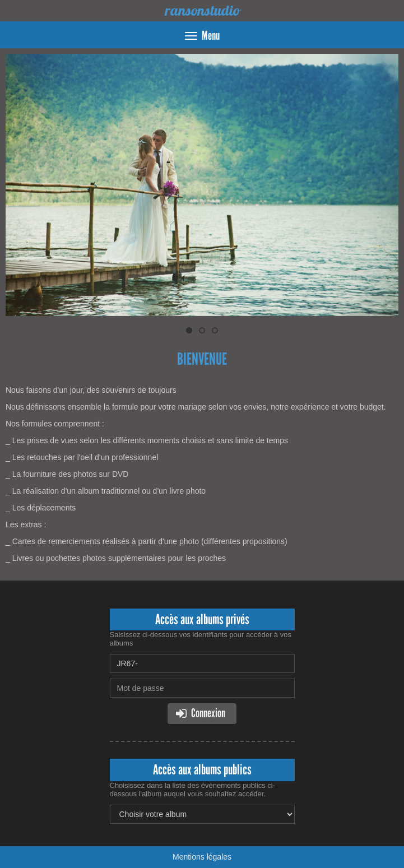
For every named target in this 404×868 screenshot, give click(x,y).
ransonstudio (202, 10)
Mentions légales (202, 857)
